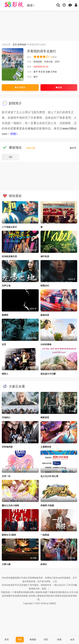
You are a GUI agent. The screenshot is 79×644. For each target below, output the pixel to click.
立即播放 (20, 87)
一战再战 (45, 535)
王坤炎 (54, 72)
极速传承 (45, 315)
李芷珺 (42, 72)
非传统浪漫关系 (9, 256)
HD (11, 157)
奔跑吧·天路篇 (47, 505)
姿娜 (48, 72)
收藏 (59, 87)
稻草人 (5, 374)
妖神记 (44, 564)
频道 (31, 5)
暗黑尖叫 (45, 286)
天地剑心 (6, 417)
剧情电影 (22, 45)
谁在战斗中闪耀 (48, 374)
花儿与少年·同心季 (49, 476)
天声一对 (6, 476)
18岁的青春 (46, 344)
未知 (31, 128)
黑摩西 (5, 315)
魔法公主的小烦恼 (10, 505)
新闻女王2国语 (9, 535)
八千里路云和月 (9, 227)
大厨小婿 (6, 564)
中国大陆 (48, 62)
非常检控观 (7, 447)
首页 (15, 45)
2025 (57, 62)
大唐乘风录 (46, 447)
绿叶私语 (45, 256)
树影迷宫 (45, 417)
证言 (4, 344)
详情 (14, 134)
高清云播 (31, 148)
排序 (73, 148)
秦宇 (36, 72)
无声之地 (6, 286)
